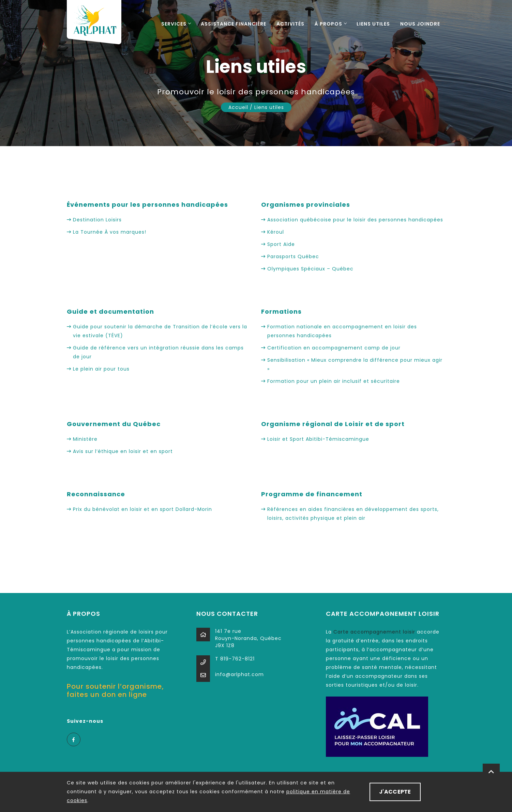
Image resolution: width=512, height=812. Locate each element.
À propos (330, 24)
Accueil (238, 107)
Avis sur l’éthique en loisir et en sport (123, 451)
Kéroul (276, 232)
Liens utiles (373, 24)
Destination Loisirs (97, 220)
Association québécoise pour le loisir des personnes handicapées (355, 220)
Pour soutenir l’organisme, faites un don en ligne (115, 690)
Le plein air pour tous (101, 369)
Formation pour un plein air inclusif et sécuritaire (334, 381)
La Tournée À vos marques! (110, 232)
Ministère (85, 439)
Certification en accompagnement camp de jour (334, 348)
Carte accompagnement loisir (374, 632)
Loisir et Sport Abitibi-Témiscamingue (318, 439)
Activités (290, 24)
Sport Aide (281, 244)
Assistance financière (234, 24)
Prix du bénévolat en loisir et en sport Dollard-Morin (142, 509)
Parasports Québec (293, 256)
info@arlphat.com (239, 674)
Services (176, 24)
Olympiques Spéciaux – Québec (310, 269)
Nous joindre (420, 24)
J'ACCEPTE (395, 792)
